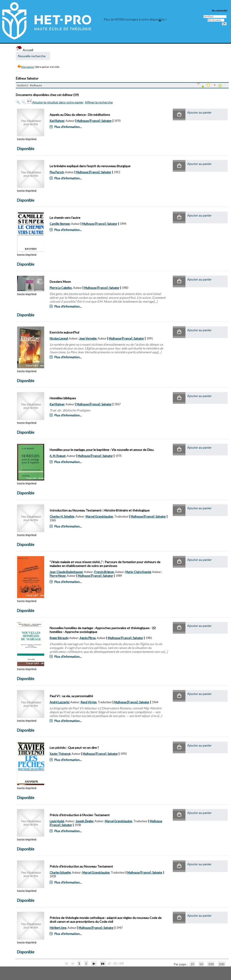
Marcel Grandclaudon (99, 517)
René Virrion (89, 702)
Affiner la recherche (99, 102)
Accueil (24, 50)
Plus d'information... (68, 127)
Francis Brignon (104, 572)
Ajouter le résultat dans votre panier (58, 102)
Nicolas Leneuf (59, 339)
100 (211, 964)
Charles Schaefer (60, 873)
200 (222, 964)
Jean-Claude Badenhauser (66, 572)
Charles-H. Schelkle (62, 517)
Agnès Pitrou (88, 638)
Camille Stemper (60, 224)
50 (201, 964)
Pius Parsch (57, 172)
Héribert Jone (58, 928)
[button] (179, 115)
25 (192, 964)
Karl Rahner (57, 121)
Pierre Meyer (58, 576)
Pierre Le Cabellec (61, 288)
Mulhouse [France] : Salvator (94, 121)
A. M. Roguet (58, 456)
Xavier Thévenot (60, 754)
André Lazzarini (59, 702)
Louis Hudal (57, 821)
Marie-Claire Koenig (138, 572)
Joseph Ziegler (84, 821)
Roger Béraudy (59, 638)
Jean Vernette (88, 339)
